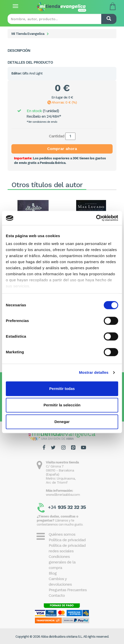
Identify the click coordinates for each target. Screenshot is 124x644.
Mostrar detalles (94, 372)
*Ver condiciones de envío (42, 122)
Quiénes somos (62, 534)
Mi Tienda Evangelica (28, 34)
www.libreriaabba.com (63, 494)
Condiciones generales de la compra (62, 562)
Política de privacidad (67, 540)
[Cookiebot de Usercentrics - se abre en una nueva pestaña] (96, 218)
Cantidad (57, 136)
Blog (53, 573)
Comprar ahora (62, 149)
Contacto (57, 595)
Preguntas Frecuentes (68, 590)
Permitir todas (62, 389)
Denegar (62, 422)
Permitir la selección (62, 405)
